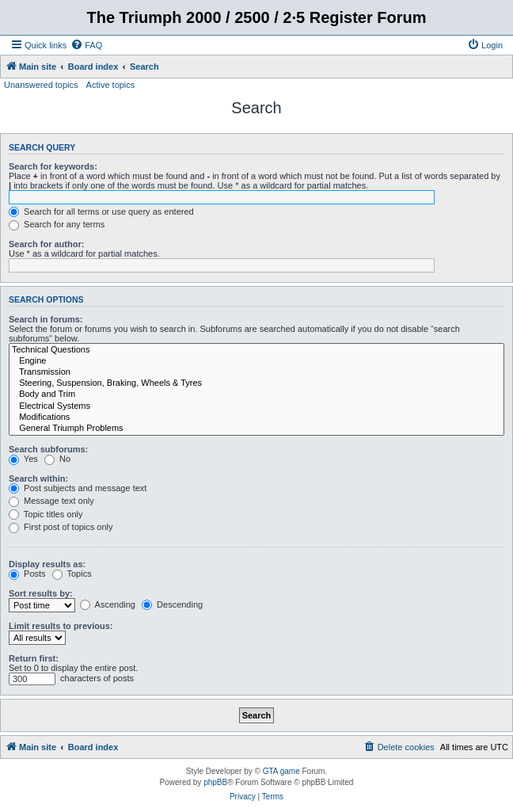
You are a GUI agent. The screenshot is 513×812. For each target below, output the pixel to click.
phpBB (215, 782)
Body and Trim (256, 395)
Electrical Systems (256, 406)
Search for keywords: (53, 166)
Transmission (256, 372)
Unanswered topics (41, 85)
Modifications (256, 417)
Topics (72, 574)
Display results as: (47, 564)
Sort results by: (41, 593)
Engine (256, 361)
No (57, 459)
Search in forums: (46, 319)
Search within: (38, 478)
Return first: (34, 658)
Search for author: (46, 244)
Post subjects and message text (78, 488)
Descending (172, 604)
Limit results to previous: (61, 626)
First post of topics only (61, 527)
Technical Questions (256, 350)
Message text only (51, 501)
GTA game (281, 771)
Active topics (111, 85)
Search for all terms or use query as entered (101, 212)
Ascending (108, 604)
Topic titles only (46, 514)
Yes (23, 459)
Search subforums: (48, 449)
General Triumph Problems (256, 429)
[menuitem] (86, 45)
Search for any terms (57, 224)
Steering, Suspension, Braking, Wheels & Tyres (256, 383)
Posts (27, 574)
